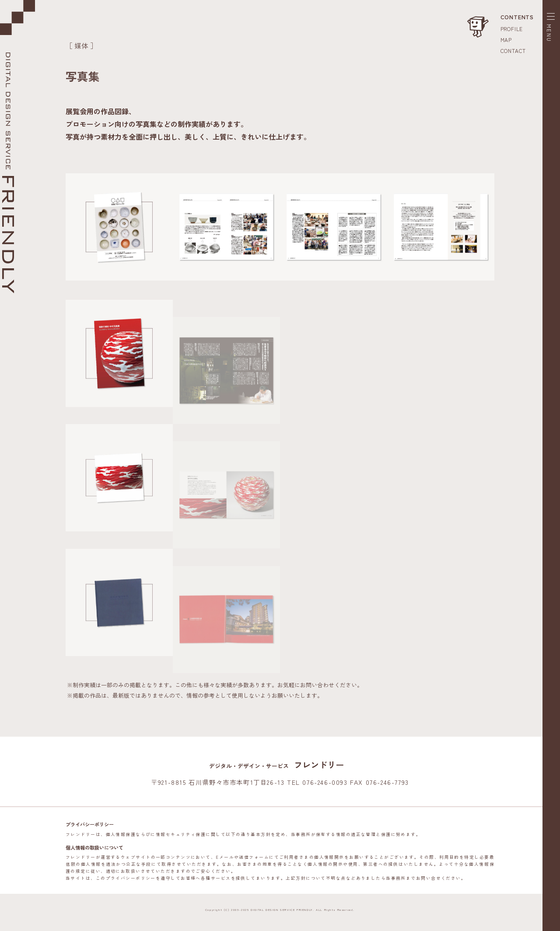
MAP (506, 40)
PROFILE (512, 29)
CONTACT (513, 51)
